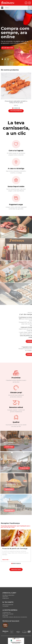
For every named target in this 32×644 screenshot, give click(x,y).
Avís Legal (5, 615)
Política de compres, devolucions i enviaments (15, 617)
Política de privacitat (8, 614)
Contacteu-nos (6, 612)
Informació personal (8, 605)
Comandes (5, 606)
